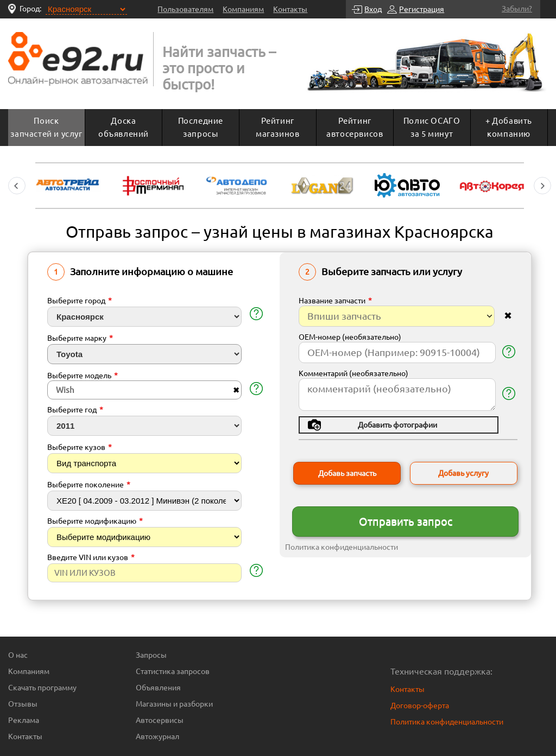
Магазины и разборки (174, 704)
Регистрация (422, 9)
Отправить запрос (406, 521)
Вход (373, 9)
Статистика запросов (173, 671)
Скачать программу (42, 688)
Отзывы (23, 704)
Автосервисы (160, 720)
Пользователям (185, 9)
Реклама (24, 720)
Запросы (151, 655)
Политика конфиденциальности (342, 547)
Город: (30, 9)
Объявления (158, 688)
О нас (18, 655)
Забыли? (517, 9)
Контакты (290, 9)
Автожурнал (157, 736)
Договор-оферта (420, 706)
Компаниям (243, 9)
